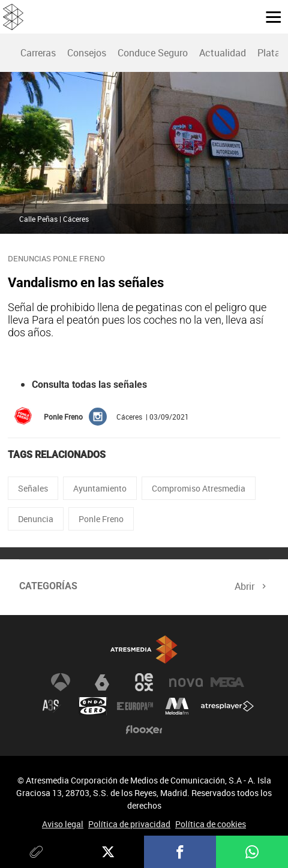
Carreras (38, 53)
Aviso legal (63, 824)
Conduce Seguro (153, 53)
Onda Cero (93, 706)
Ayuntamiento (100, 488)
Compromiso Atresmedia (199, 488)
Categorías (48, 586)
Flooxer (144, 730)
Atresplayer (227, 706)
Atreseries (52, 706)
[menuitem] (38, 53)
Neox (144, 682)
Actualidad (223, 53)
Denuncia (36, 519)
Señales (33, 488)
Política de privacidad (129, 824)
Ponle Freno (101, 519)
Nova (186, 682)
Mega (227, 682)
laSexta (102, 682)
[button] (269, 16)
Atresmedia (144, 650)
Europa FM (135, 706)
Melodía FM (177, 706)
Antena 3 (61, 682)
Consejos (87, 53)
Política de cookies (211, 824)
